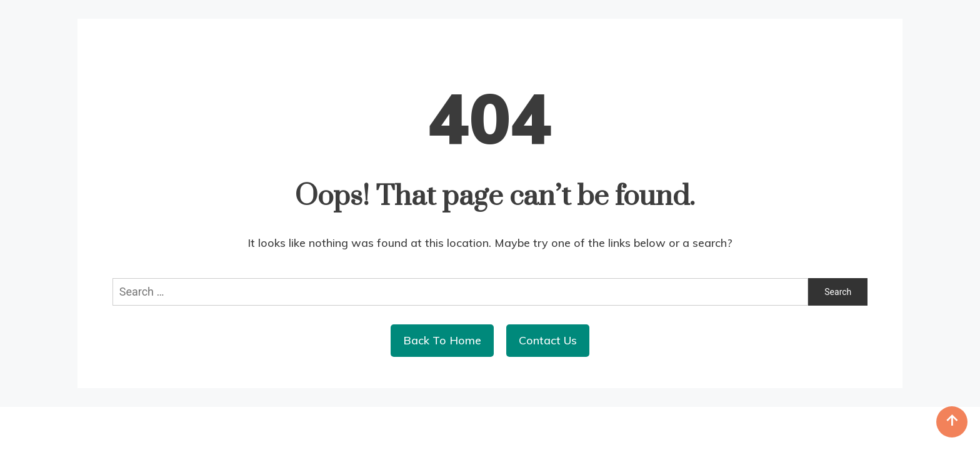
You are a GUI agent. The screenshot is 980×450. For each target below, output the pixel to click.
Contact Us (548, 340)
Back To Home (442, 340)
